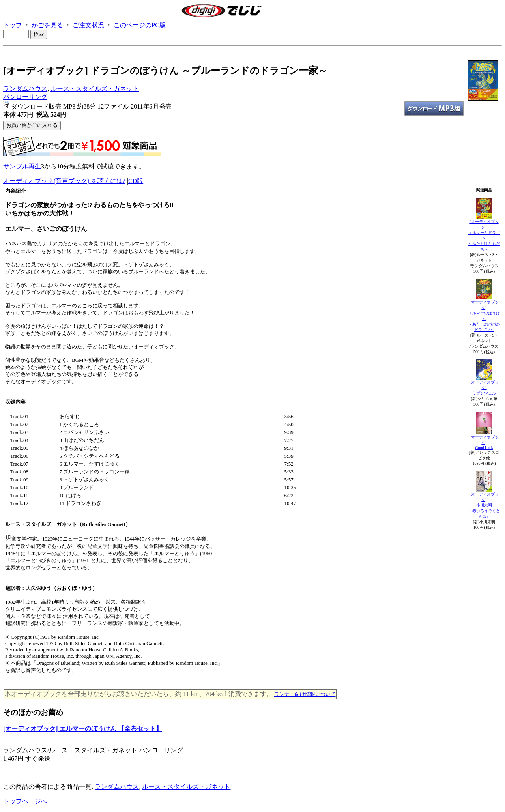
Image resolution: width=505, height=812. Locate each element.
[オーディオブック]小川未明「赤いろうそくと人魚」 (484, 505)
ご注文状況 (88, 25)
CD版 (136, 181)
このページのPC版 (140, 25)
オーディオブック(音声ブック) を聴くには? (64, 181)
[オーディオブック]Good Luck (484, 442)
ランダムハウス (25, 89)
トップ (13, 25)
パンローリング (25, 97)
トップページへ (25, 801)
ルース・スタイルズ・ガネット (95, 89)
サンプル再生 (22, 166)
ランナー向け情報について (305, 694)
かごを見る (47, 25)
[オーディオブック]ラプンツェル (484, 388)
